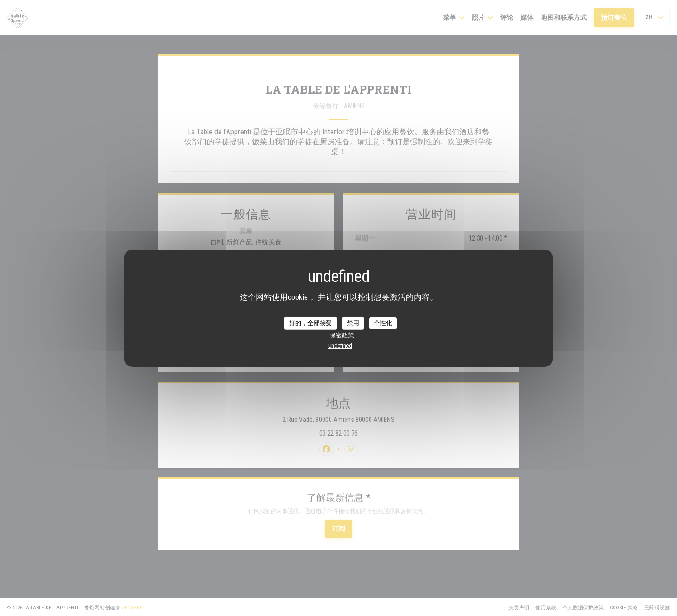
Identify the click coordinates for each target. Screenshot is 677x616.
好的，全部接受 (311, 323)
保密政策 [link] (342, 335)
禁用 (353, 323)
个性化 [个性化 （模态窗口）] (383, 323)
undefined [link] (340, 346)
